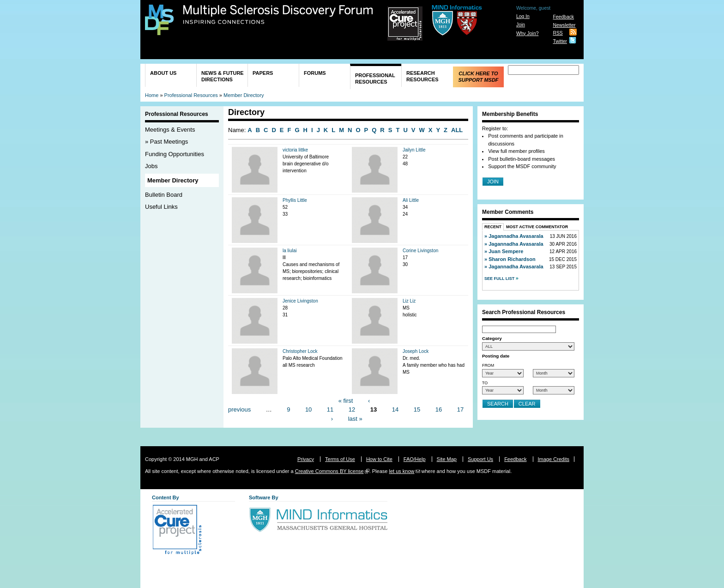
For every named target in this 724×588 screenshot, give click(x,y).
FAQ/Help (415, 459)
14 (395, 409)
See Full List (500, 279)
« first (346, 400)
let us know (401, 471)
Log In (523, 16)
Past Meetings (169, 142)
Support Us (480, 459)
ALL (457, 130)
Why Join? (528, 33)
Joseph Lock (416, 351)
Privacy (306, 459)
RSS (558, 33)
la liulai (290, 251)
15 (417, 409)
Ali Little (411, 200)
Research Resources (422, 76)
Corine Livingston (420, 251)
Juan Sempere (506, 251)
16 (439, 409)
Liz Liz (409, 301)
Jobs (151, 166)
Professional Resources (375, 79)
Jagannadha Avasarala (516, 236)
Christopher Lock (300, 351)
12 (352, 409)
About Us (163, 73)
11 (330, 409)
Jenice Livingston (300, 301)
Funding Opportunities (175, 154)
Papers (263, 73)
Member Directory (244, 95)
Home (152, 95)
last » (355, 418)
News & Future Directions (223, 76)
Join (521, 25)
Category (492, 338)
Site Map (447, 459)
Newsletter (564, 25)
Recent (493, 227)
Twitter (560, 41)
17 (460, 409)
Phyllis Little (295, 200)
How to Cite (379, 459)
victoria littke (295, 150)
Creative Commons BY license (329, 471)
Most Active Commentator (537, 227)
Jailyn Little (414, 150)
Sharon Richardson (512, 259)
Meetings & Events (170, 130)
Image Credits (554, 459)
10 (308, 409)
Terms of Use (340, 459)
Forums (315, 73)
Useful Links (161, 207)
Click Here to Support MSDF (478, 77)
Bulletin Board (164, 195)
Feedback (563, 17)
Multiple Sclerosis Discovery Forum (278, 15)
